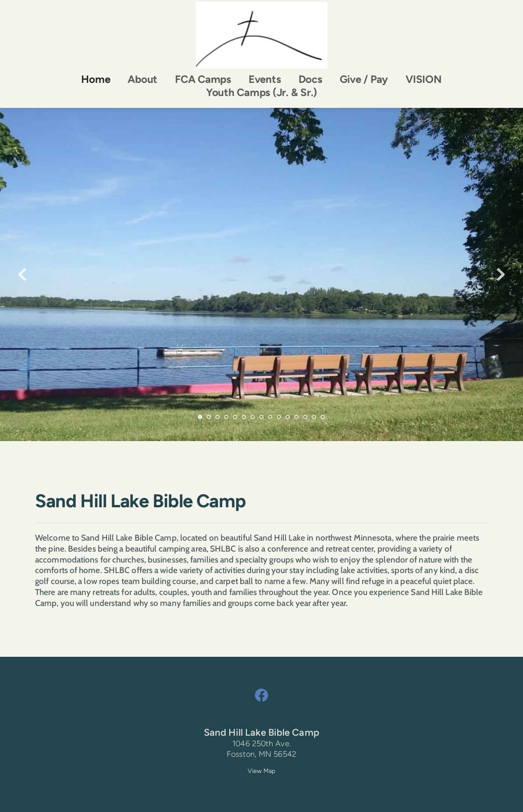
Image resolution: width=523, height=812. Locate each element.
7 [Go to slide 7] (253, 417)
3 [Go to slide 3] (218, 417)
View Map (262, 771)
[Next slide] (501, 274)
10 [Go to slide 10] (279, 417)
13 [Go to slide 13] (306, 417)
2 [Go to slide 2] (209, 417)
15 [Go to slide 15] (323, 417)
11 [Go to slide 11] (288, 417)
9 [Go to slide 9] (270, 417)
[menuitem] (96, 79)
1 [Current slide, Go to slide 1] (200, 417)
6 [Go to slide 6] (244, 417)
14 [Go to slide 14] (314, 417)
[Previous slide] (22, 274)
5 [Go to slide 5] (235, 417)
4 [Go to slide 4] (227, 417)
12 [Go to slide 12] (297, 417)
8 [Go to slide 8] (262, 417)
